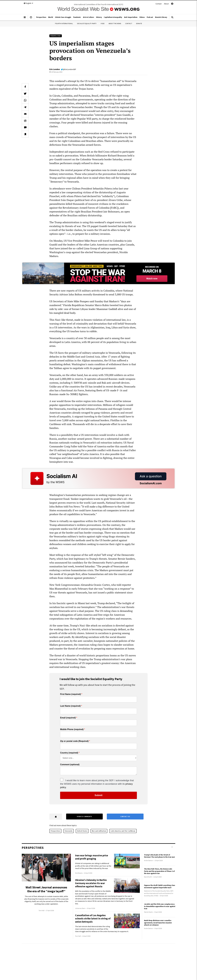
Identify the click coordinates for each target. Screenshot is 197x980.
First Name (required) (70, 694)
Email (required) (68, 718)
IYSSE (103, 23)
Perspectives (55, 831)
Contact (159, 4)
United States (82, 831)
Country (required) (69, 753)
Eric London (55, 69)
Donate (139, 23)
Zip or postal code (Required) (74, 741)
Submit (99, 795)
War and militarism (99, 831)
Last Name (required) (70, 706)
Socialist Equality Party (87, 23)
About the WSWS (115, 23)
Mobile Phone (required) (72, 729)
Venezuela (69, 831)
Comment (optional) (70, 765)
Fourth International (64, 23)
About (166, 4)
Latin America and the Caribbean (123, 831)
